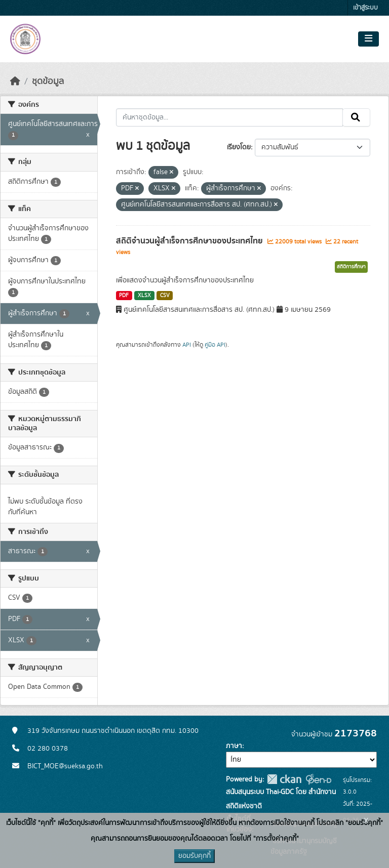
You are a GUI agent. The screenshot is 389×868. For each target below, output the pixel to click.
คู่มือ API (215, 345)
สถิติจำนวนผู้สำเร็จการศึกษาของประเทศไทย (190, 241)
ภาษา (234, 746)
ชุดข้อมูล (48, 81)
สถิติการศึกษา (351, 267)
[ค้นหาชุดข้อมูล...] (230, 117)
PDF (124, 296)
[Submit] (356, 117)
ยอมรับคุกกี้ (194, 856)
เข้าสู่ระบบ (365, 8)
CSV (165, 296)
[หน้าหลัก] (15, 81)
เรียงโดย (239, 147)
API (187, 345)
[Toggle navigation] (368, 39)
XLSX (144, 296)
